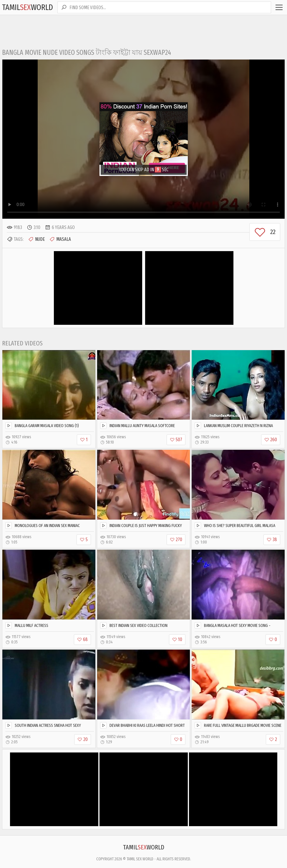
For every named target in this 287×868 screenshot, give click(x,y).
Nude (36, 239)
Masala (60, 239)
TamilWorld (28, 7)
